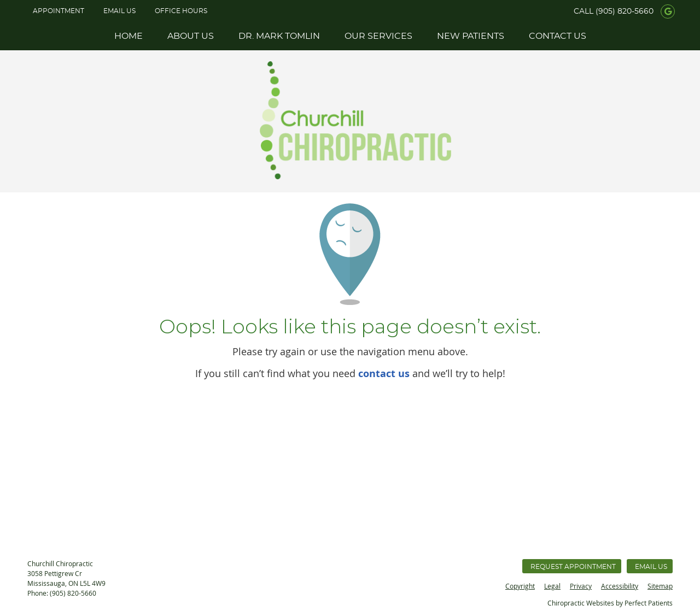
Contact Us (558, 36)
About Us (191, 36)
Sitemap (660, 586)
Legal (552, 586)
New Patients (471, 36)
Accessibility (620, 586)
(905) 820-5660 (625, 11)
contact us (384, 374)
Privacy (581, 586)
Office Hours (181, 11)
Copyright (520, 586)
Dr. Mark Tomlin (279, 36)
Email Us (119, 11)
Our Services (378, 36)
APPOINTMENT (59, 11)
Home (129, 36)
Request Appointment (573, 567)
